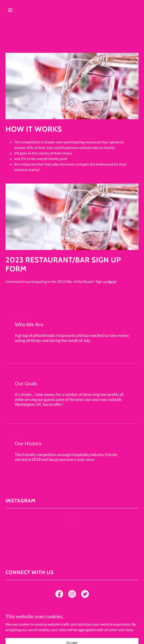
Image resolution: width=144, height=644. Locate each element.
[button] (21, 10)
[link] (59, 595)
